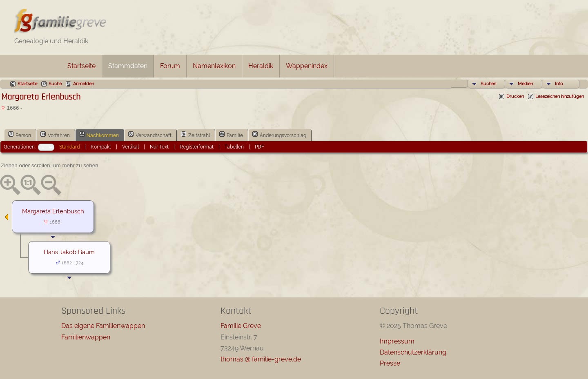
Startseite (81, 66)
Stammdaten (128, 66)
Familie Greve (241, 326)
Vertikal (130, 147)
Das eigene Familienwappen (103, 326)
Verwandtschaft (150, 135)
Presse (390, 363)
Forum (170, 66)
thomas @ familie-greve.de (261, 359)
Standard (69, 147)
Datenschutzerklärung (413, 352)
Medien (525, 84)
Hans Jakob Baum (69, 252)
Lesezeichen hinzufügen (560, 96)
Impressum (397, 341)
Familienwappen (86, 337)
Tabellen (234, 147)
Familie (231, 135)
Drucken (515, 96)
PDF (259, 147)
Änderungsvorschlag (279, 135)
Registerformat (197, 147)
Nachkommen (99, 135)
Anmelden (84, 84)
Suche (55, 84)
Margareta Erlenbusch (53, 211)
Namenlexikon (214, 66)
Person (20, 135)
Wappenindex (307, 66)
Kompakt (101, 147)
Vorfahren (55, 135)
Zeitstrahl (195, 135)
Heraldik (261, 66)
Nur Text (159, 147)
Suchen (488, 84)
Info (559, 84)
